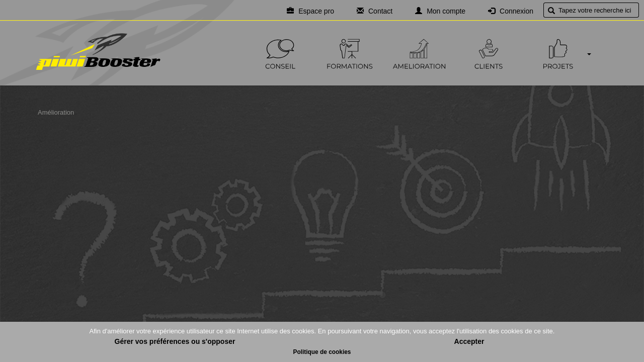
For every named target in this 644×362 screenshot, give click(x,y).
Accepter (469, 341)
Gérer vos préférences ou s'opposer (175, 341)
